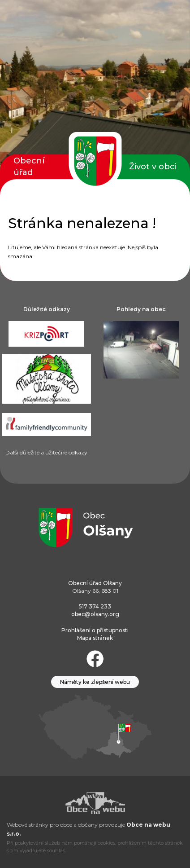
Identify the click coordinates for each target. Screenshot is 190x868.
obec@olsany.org (95, 614)
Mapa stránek (95, 638)
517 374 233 (95, 606)
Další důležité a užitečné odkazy (46, 452)
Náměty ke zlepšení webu (95, 682)
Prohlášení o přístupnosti (95, 630)
